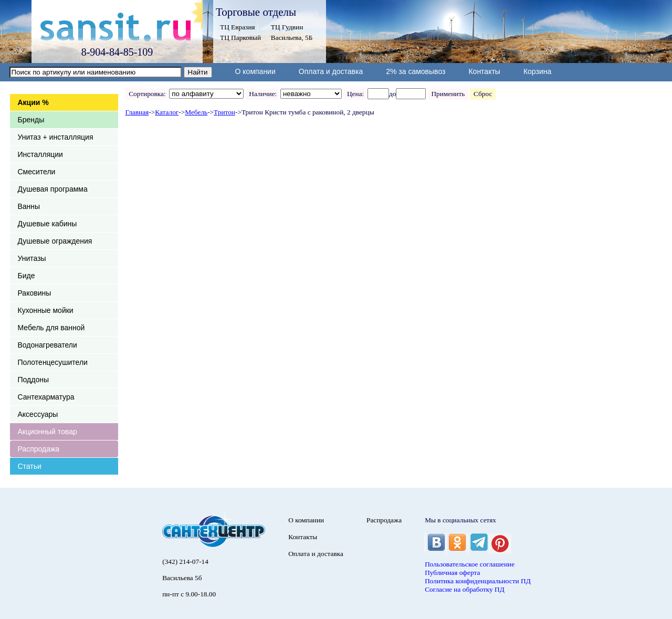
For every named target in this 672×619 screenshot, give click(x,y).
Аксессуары (38, 414)
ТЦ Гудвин (287, 27)
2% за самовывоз (416, 71)
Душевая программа (53, 189)
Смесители (37, 172)
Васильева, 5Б (292, 38)
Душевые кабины (48, 224)
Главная (137, 112)
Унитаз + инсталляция (56, 137)
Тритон (224, 112)
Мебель (196, 112)
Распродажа (39, 449)
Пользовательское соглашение (470, 564)
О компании (255, 71)
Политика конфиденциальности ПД (478, 581)
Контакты (484, 71)
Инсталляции (40, 154)
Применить (448, 94)
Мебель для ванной (51, 328)
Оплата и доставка (331, 71)
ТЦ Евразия (238, 27)
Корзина (537, 71)
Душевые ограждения (55, 241)
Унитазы (32, 258)
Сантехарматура (46, 397)
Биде (27, 276)
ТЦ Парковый (240, 38)
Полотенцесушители (53, 362)
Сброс (483, 94)
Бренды (31, 120)
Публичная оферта (452, 573)
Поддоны (33, 380)
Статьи (30, 466)
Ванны (29, 206)
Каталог (167, 112)
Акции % (33, 102)
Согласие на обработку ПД (465, 589)
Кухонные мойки (46, 310)
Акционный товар (48, 432)
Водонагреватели (48, 345)
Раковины (35, 293)
